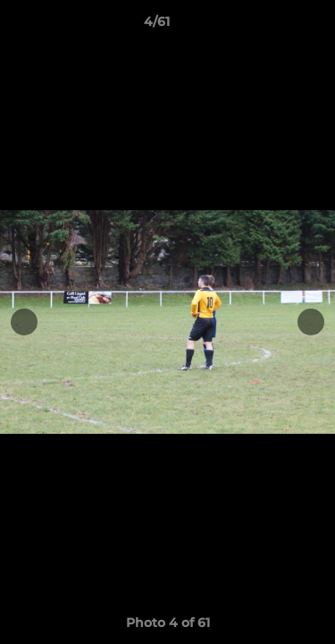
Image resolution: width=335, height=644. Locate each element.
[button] (271, 26)
